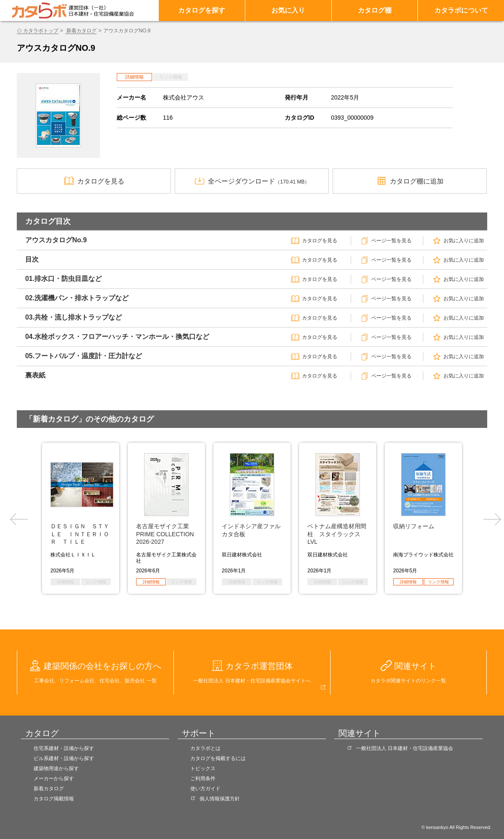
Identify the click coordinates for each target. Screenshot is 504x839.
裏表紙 (35, 375)
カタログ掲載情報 (54, 799)
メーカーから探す (54, 779)
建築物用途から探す (56, 768)
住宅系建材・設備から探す (64, 748)
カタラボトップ (41, 31)
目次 (32, 259)
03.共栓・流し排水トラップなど (73, 317)
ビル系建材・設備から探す (64, 758)
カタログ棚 (375, 10)
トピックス (203, 768)
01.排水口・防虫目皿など (63, 279)
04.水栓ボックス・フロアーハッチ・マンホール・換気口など (117, 337)
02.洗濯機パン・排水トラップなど (77, 298)
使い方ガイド (205, 789)
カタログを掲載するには (218, 758)
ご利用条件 (203, 779)
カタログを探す (202, 10)
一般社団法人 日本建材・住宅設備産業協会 (405, 748)
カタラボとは (205, 748)
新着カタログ (81, 31)
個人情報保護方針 (220, 799)
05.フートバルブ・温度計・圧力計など (84, 356)
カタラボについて (461, 10)
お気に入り (288, 10)
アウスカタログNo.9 (56, 240)
